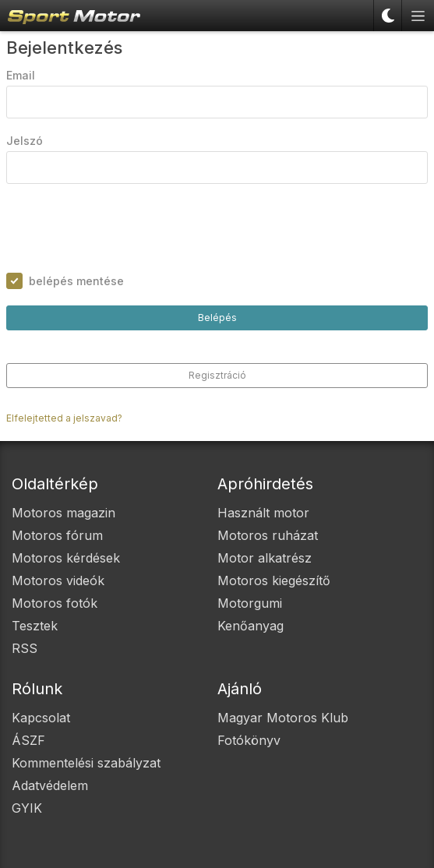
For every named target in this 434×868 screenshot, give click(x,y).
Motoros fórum (57, 535)
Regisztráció (217, 375)
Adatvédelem (50, 785)
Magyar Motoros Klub (283, 718)
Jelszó (25, 141)
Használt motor (263, 513)
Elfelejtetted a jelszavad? (64, 418)
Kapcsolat (41, 718)
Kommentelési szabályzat (86, 763)
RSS (25, 648)
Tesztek (35, 626)
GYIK (27, 808)
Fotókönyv (249, 740)
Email (21, 75)
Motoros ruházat (268, 535)
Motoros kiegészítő (274, 580)
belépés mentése (76, 281)
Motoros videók (58, 580)
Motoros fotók (55, 603)
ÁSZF (28, 740)
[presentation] (125, 228)
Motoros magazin (64, 513)
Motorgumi (250, 603)
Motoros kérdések (66, 558)
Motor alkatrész (265, 558)
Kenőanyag (251, 626)
